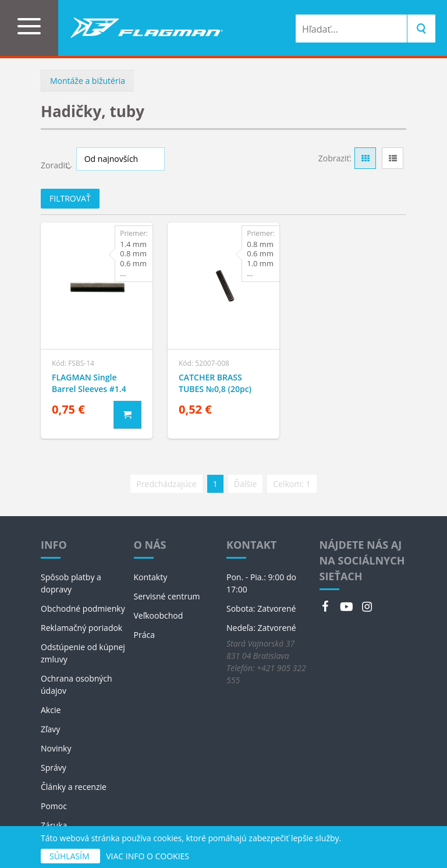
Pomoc (54, 806)
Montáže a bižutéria (88, 81)
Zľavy (50, 729)
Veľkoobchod (159, 615)
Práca (144, 635)
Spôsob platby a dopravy (71, 583)
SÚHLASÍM (70, 856)
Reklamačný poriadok (81, 628)
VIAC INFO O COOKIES (148, 856)
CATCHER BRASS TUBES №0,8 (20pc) (215, 383)
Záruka (54, 825)
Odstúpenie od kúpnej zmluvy (83, 653)
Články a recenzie (74, 787)
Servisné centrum (167, 596)
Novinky (56, 748)
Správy (54, 768)
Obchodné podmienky (83, 608)
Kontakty (151, 577)
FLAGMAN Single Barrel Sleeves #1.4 (89, 383)
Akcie (51, 710)
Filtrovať (70, 198)
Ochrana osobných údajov (77, 684)
